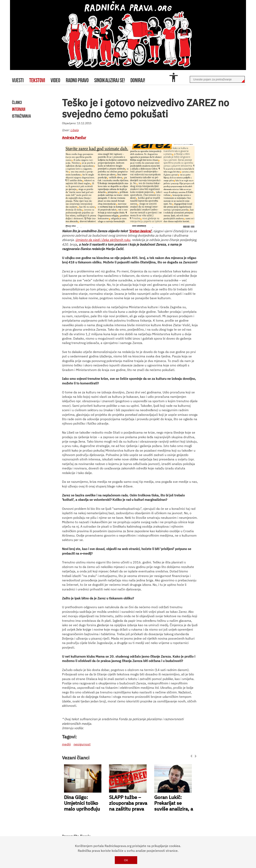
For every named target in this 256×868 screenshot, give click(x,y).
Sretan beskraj (140, 231)
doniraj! (138, 80)
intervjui (19, 109)
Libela (74, 130)
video (55, 80)
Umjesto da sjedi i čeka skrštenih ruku (103, 240)
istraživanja (21, 116)
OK (126, 860)
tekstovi (37, 80)
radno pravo (77, 80)
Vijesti (18, 80)
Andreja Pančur (74, 138)
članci (17, 102)
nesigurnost (82, 744)
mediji (66, 744)
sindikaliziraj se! (109, 80)
